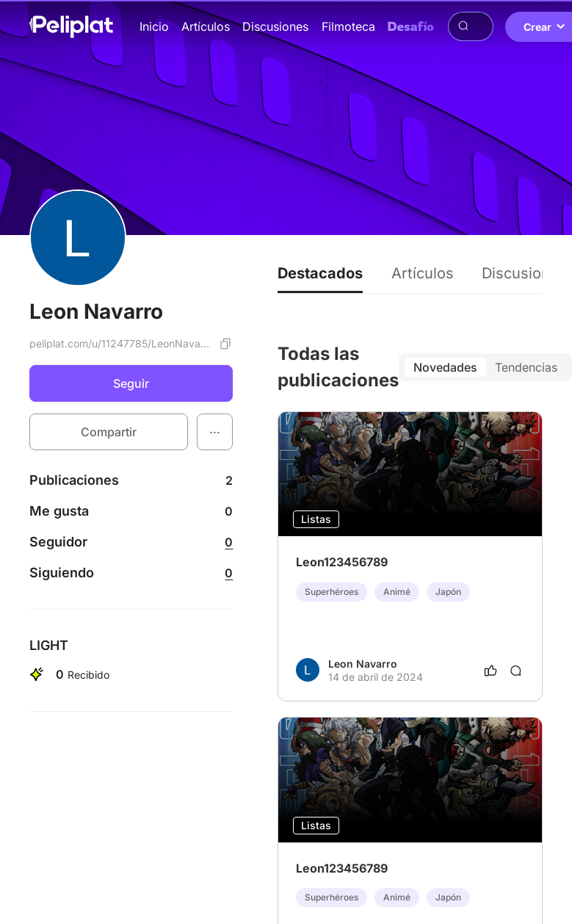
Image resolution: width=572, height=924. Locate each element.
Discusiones (275, 26)
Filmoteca (348, 26)
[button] (215, 432)
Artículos (206, 26)
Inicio (154, 26)
